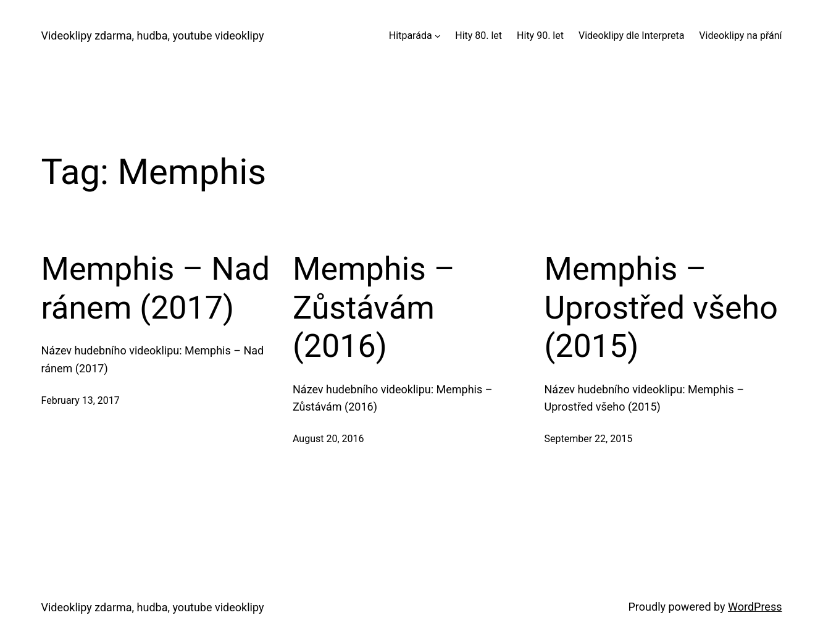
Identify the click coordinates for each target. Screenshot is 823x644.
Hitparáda (411, 36)
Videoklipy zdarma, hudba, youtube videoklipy (153, 36)
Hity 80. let (478, 36)
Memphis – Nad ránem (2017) (156, 288)
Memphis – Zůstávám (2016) (374, 307)
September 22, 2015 (589, 439)
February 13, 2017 (81, 400)
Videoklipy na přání (740, 36)
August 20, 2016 (328, 439)
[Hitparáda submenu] (438, 36)
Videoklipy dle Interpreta (631, 36)
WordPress (755, 607)
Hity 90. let (540, 36)
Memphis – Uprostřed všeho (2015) (661, 307)
